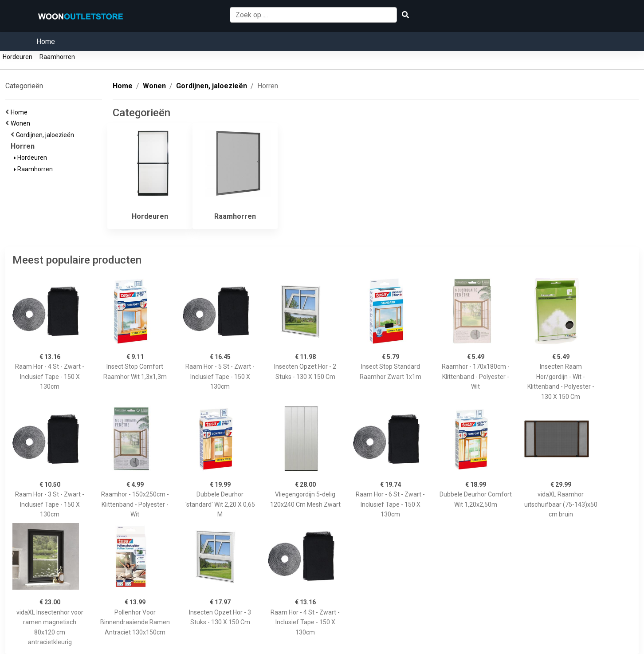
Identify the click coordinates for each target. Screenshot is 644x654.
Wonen (22, 123)
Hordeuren (18, 57)
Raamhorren (57, 57)
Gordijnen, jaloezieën (46, 135)
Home (46, 41)
